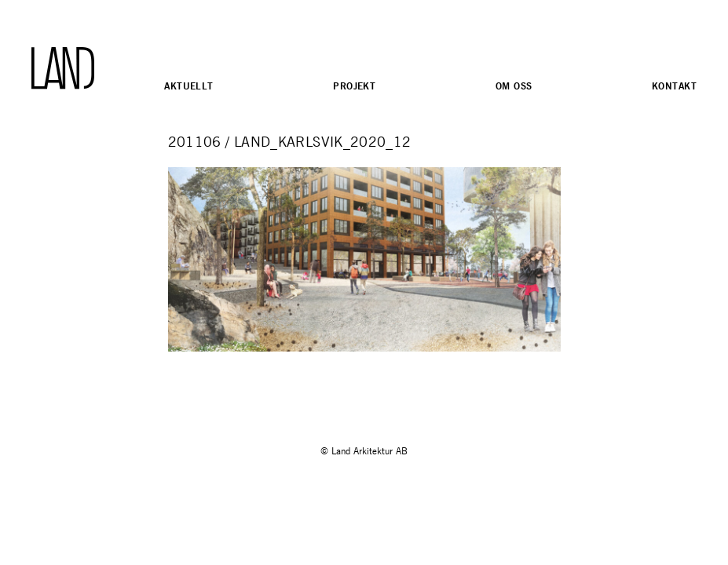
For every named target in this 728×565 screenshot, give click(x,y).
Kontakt (674, 86)
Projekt (354, 86)
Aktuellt (188, 86)
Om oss (514, 86)
